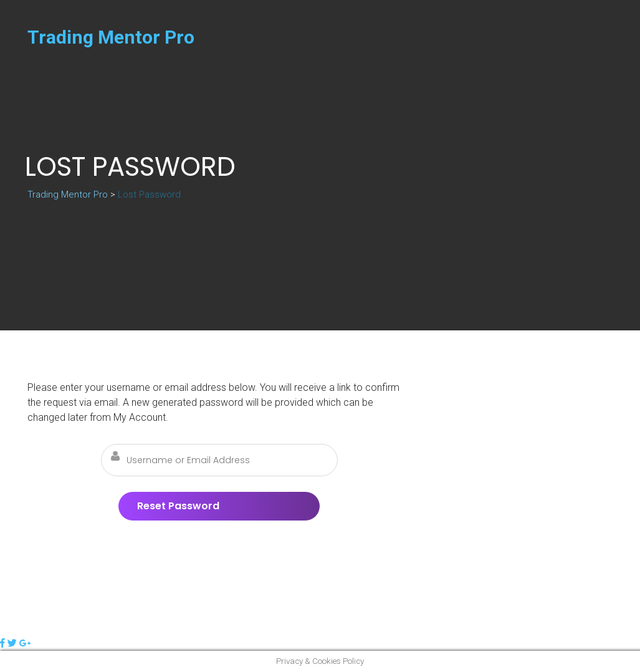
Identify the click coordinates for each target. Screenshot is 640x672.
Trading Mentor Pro (111, 37)
